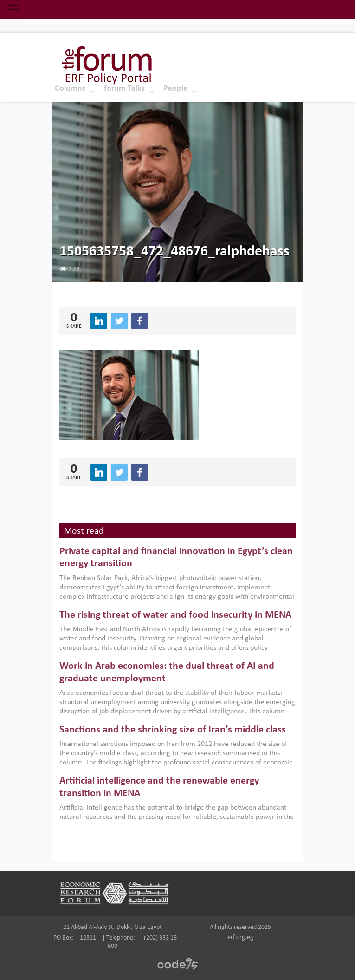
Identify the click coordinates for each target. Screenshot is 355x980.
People (175, 88)
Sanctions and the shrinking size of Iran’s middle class (173, 730)
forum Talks (124, 88)
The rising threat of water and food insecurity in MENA (175, 615)
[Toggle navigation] (13, 9)
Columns (70, 88)
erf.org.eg (240, 938)
